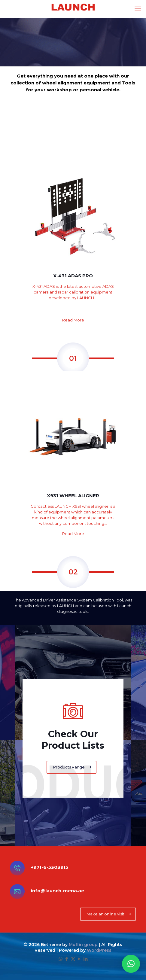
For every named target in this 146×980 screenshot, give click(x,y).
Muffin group (83, 945)
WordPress (99, 950)
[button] (131, 964)
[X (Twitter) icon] (73, 959)
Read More (73, 320)
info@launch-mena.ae (58, 891)
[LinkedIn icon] (86, 959)
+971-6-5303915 (50, 867)
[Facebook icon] (67, 959)
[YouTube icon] (79, 959)
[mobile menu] (138, 9)
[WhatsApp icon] (61, 959)
